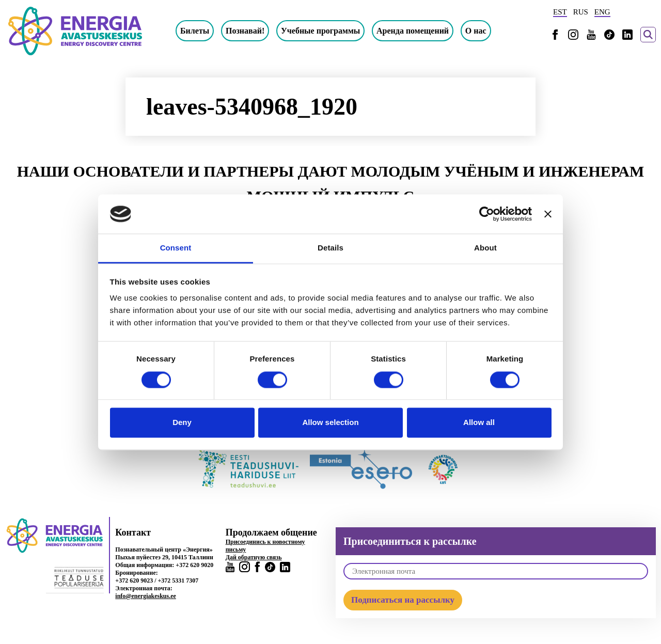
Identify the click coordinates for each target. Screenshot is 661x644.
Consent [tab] (176, 248)
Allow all (479, 423)
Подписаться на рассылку (403, 600)
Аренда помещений (413, 31)
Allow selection (330, 423)
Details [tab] (330, 248)
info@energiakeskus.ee (146, 596)
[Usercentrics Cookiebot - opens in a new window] (487, 214)
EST (560, 12)
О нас (476, 31)
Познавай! (245, 31)
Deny (182, 423)
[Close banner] (548, 214)
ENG (602, 12)
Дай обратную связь (254, 557)
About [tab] (485, 248)
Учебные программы (320, 31)
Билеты (195, 31)
